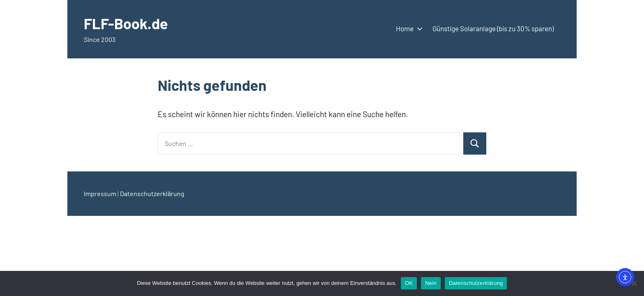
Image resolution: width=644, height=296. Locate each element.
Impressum (100, 193)
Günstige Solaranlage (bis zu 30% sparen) (493, 28)
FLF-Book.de (126, 23)
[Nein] (634, 283)
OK (409, 283)
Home (408, 28)
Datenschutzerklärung (152, 193)
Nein (431, 283)
